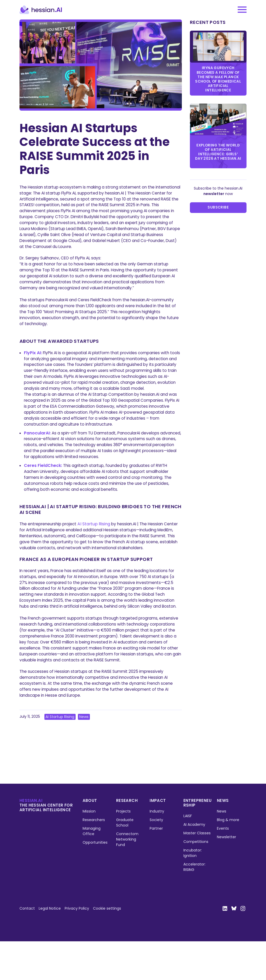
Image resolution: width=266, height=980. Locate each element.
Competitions (196, 880)
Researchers (94, 858)
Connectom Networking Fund (127, 878)
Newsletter (227, 875)
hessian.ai (31, 839)
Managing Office (92, 870)
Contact (27, 947)
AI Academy (194, 863)
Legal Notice (50, 947)
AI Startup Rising (97, 539)
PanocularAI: (37, 446)
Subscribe (218, 210)
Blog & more (228, 858)
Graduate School (125, 861)
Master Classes (197, 871)
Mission (89, 850)
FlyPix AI (32, 357)
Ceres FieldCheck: (43, 480)
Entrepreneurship (198, 841)
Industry (157, 850)
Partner (157, 867)
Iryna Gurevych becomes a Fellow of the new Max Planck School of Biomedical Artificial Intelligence (218, 79)
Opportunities (95, 881)
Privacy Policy (77, 947)
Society (157, 858)
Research (127, 839)
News (84, 755)
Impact (158, 839)
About (90, 839)
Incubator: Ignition (193, 891)
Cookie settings (107, 947)
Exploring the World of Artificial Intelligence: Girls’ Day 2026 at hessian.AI (218, 154)
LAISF (188, 854)
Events (223, 867)
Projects (123, 850)
